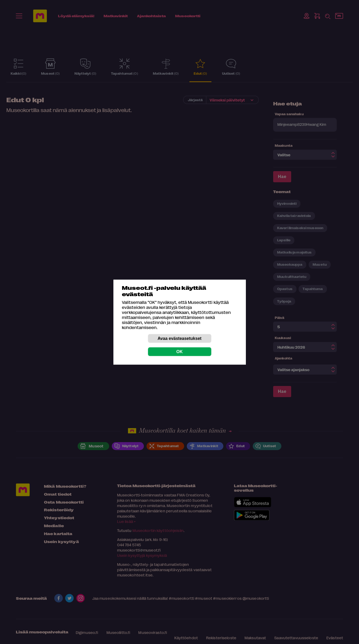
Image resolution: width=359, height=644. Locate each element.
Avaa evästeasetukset (180, 338)
